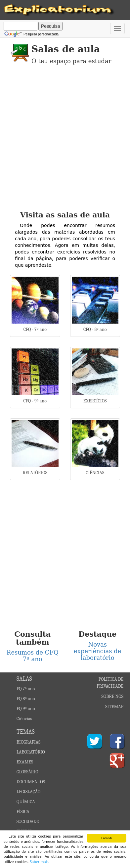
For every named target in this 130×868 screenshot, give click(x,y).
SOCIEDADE (28, 822)
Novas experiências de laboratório (97, 651)
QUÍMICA (26, 802)
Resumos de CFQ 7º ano (33, 656)
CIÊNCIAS (95, 473)
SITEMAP (114, 707)
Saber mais (39, 862)
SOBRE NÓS (113, 696)
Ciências (24, 719)
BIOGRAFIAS (28, 742)
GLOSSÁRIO (27, 772)
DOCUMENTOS (31, 782)
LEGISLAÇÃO (28, 792)
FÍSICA (23, 812)
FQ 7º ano (26, 689)
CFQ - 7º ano (35, 329)
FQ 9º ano (26, 709)
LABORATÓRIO (31, 752)
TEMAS (26, 732)
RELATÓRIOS (35, 473)
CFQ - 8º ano (95, 329)
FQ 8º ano (26, 699)
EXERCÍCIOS (95, 401)
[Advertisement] (65, 142)
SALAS (24, 679)
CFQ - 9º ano (35, 401)
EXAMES (25, 762)
